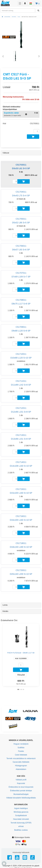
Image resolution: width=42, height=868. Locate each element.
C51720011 (21, 570)
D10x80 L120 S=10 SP (21, 358)
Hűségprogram (21, 766)
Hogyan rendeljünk (21, 744)
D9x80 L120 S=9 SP (21, 331)
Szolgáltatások (21, 815)
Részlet (21, 675)
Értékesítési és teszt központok (21, 787)
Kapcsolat (21, 783)
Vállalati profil (21, 780)
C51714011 (21, 462)
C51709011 (21, 327)
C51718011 (21, 543)
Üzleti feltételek (21, 755)
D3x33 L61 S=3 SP (21, 168)
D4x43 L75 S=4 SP (21, 196)
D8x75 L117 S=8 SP (21, 304)
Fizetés (21, 751)
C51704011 (21, 192)
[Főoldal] (2, 17)
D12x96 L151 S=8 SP (21, 412)
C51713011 (21, 435)
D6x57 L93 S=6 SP (21, 250)
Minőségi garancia (21, 812)
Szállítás (21, 748)
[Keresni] (38, 11)
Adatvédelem (21, 769)
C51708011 (21, 300)
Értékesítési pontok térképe (21, 791)
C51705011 (21, 219)
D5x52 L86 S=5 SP (21, 223)
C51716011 (21, 516)
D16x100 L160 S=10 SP (21, 520)
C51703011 (21, 165)
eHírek (21, 826)
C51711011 (21, 381)
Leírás (5, 605)
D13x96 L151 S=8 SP (21, 439)
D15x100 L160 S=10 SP (21, 493)
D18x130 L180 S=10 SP (21, 547)
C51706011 (21, 246)
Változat (6, 153)
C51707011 (21, 273)
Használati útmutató (21, 819)
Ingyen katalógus (21, 808)
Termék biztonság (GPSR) (21, 823)
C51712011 (21, 408)
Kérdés (5, 611)
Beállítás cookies (21, 830)
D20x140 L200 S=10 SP (21, 574)
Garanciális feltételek (21, 762)
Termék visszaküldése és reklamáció (21, 758)
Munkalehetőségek (21, 794)
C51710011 (21, 354)
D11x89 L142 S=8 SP (21, 385)
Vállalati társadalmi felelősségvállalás (21, 798)
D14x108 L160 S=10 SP (21, 466)
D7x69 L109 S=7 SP (21, 277)
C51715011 (21, 489)
